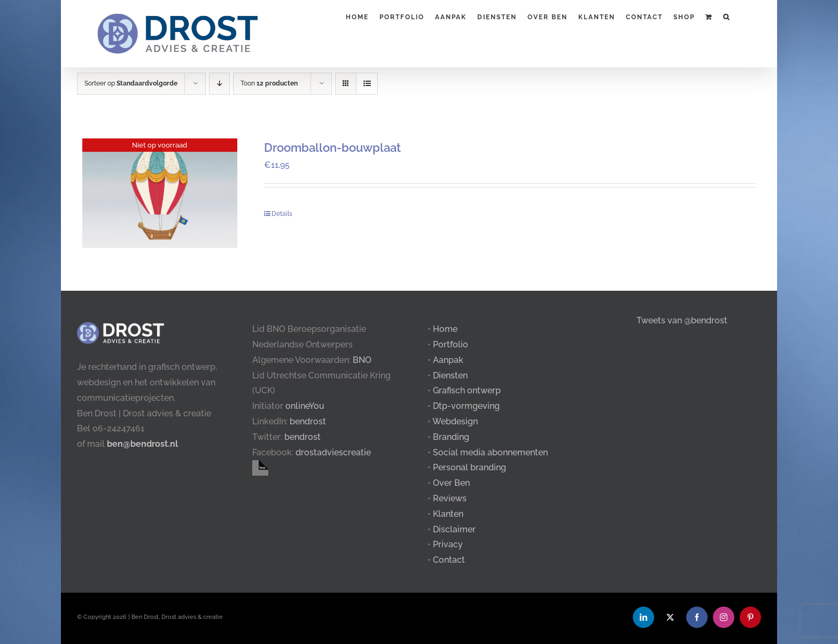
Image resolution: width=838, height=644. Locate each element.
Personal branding (470, 467)
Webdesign (455, 421)
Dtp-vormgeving (466, 406)
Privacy (448, 544)
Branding (451, 437)
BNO (362, 360)
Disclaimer (454, 529)
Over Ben (451, 483)
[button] (727, 16)
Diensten (450, 375)
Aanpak (448, 360)
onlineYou (305, 406)
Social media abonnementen (490, 452)
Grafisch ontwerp (467, 390)
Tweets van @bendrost (682, 320)
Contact (449, 560)
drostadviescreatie (333, 452)
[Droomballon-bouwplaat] (160, 193)
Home (445, 329)
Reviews (450, 498)
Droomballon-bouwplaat (332, 148)
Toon (269, 83)
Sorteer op (131, 83)
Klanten (448, 514)
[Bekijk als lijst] (367, 84)
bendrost (308, 421)
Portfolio (451, 344)
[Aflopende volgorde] (219, 84)
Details (282, 214)
